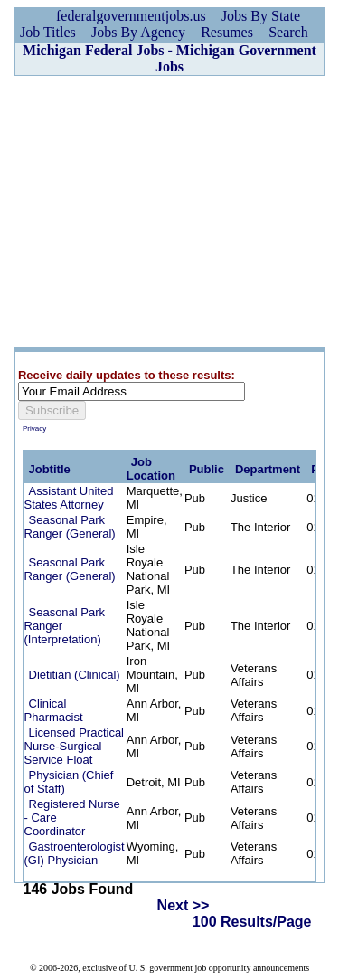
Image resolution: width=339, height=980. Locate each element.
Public (207, 469)
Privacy (34, 428)
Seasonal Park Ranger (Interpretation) (65, 626)
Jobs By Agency (138, 32)
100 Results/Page (252, 922)
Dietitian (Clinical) (75, 675)
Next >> (184, 905)
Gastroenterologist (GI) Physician (75, 853)
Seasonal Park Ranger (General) (70, 527)
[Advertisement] (169, 212)
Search (288, 32)
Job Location (151, 469)
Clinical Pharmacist (54, 710)
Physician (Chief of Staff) (69, 782)
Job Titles (48, 32)
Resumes (227, 32)
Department (268, 469)
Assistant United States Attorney (69, 498)
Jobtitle (50, 469)
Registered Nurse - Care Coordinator (72, 818)
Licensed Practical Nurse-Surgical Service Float (75, 746)
